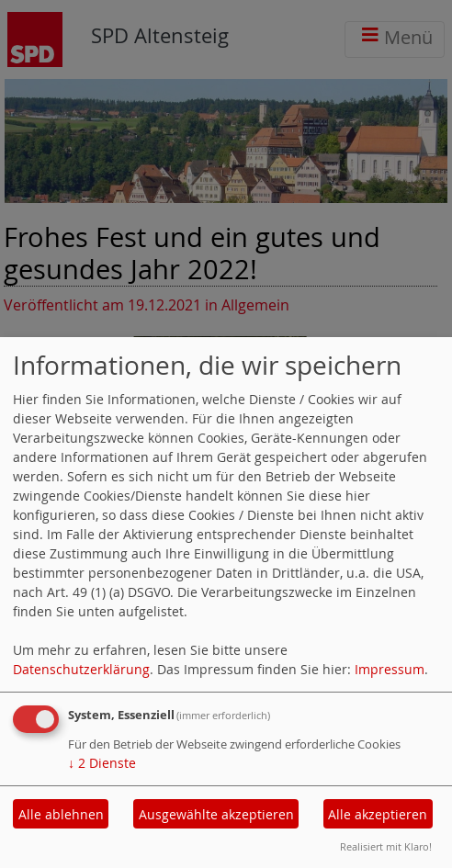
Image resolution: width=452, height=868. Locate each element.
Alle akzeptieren (378, 814)
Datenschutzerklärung (81, 669)
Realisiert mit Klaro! (386, 846)
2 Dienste (102, 763)
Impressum (390, 669)
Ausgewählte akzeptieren (216, 814)
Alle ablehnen (61, 814)
